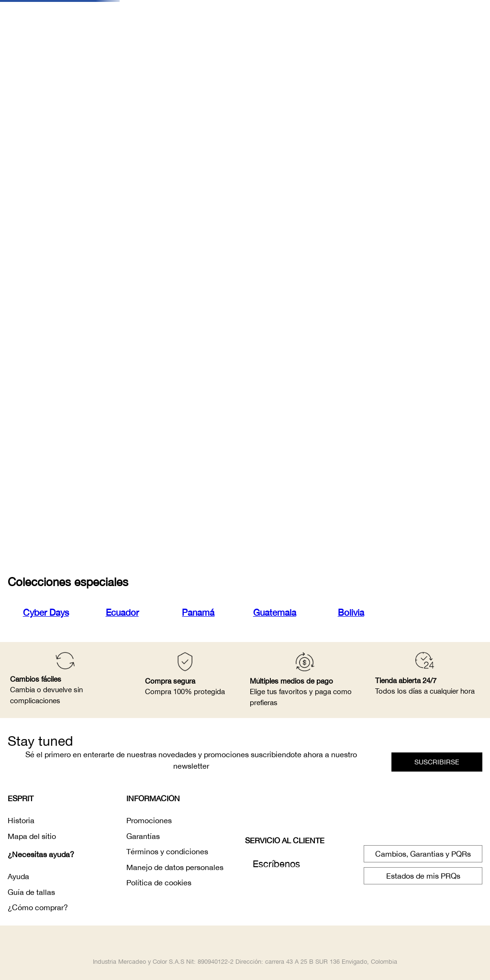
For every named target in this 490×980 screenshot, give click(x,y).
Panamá (198, 612)
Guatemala (275, 612)
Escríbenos (276, 864)
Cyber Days (46, 612)
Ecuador (122, 612)
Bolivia (351, 612)
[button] (437, 762)
